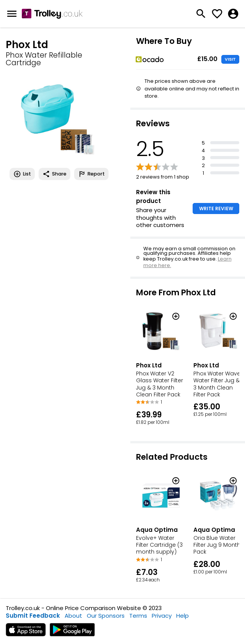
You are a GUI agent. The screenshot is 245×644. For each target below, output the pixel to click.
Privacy (162, 616)
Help (183, 616)
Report (91, 174)
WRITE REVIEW (216, 208)
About (73, 616)
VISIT (230, 59)
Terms (138, 616)
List (22, 174)
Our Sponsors (106, 616)
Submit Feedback (33, 616)
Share (54, 174)
